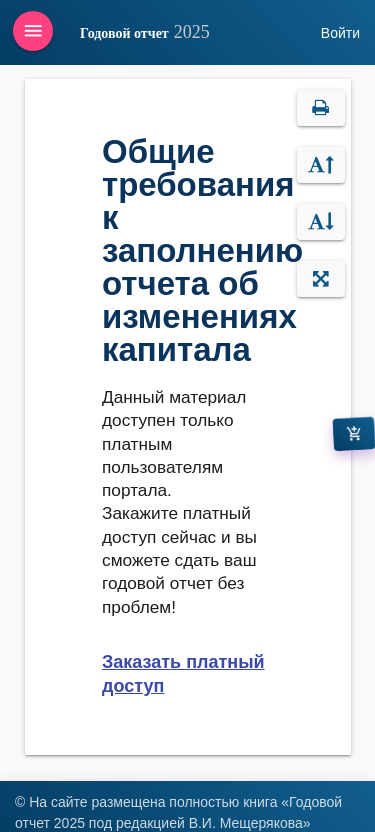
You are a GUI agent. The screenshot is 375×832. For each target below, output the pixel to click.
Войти (340, 33)
